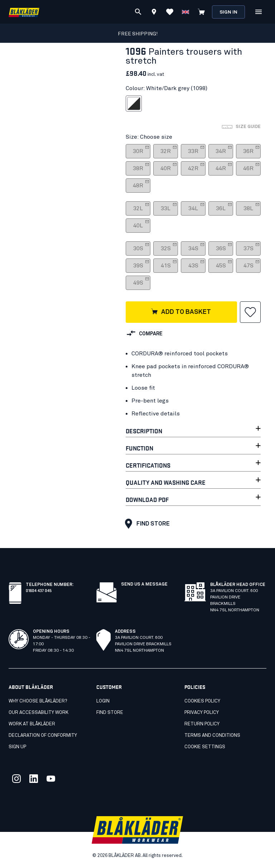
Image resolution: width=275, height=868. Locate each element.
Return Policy (202, 724)
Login (103, 701)
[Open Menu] (259, 12)
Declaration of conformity (43, 736)
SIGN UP (17, 747)
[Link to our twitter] (16, 779)
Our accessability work (38, 713)
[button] (250, 312)
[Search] (138, 12)
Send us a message (144, 585)
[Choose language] (185, 12)
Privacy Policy (202, 713)
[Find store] (154, 13)
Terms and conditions (212, 736)
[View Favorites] (170, 12)
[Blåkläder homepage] (24, 12)
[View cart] (201, 12)
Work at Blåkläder (32, 724)
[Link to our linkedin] (34, 779)
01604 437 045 (39, 590)
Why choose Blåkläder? (38, 701)
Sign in (228, 12)
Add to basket (181, 312)
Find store (146, 524)
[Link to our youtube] (51, 779)
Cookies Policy (202, 701)
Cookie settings (205, 747)
